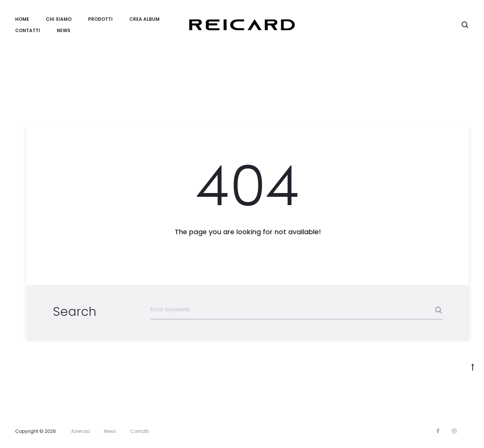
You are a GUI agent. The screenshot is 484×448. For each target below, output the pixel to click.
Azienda (81, 431)
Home (22, 19)
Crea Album (144, 19)
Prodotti (100, 19)
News (64, 30)
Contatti (28, 30)
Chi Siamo (59, 19)
